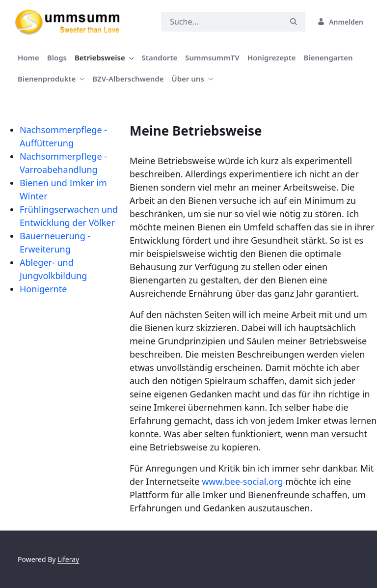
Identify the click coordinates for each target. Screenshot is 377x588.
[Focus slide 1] (188, 92)
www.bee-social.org (242, 481)
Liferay (68, 559)
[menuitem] (28, 58)
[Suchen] (222, 22)
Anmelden (340, 22)
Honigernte (43, 289)
